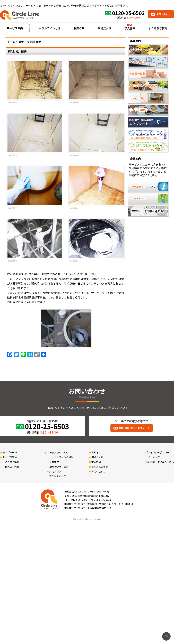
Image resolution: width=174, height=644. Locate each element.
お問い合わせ (164, 14)
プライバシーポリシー (157, 452)
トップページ (10, 452)
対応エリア (55, 471)
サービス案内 (15, 28)
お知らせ (79, 28)
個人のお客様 (12, 467)
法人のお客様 (12, 462)
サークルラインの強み (61, 457)
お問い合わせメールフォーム (134, 428)
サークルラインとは (48, 28)
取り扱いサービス (59, 467)
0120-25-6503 (128, 13)
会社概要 (54, 462)
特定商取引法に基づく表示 (160, 462)
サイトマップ (153, 457)
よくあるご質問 (158, 28)
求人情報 (96, 462)
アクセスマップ (58, 476)
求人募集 (130, 28)
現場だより (105, 28)
